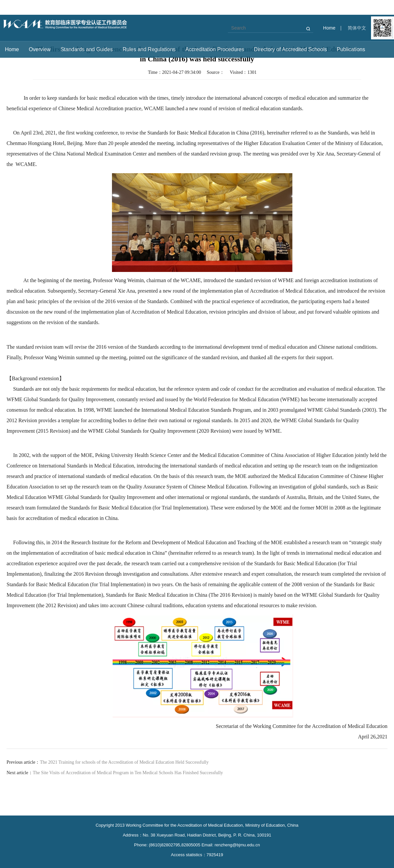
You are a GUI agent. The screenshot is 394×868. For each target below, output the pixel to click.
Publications (351, 49)
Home (329, 28)
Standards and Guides (87, 49)
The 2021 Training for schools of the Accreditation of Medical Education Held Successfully (124, 762)
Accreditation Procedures (215, 49)
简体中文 (357, 28)
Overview (40, 49)
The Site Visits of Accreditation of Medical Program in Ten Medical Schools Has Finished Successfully (128, 773)
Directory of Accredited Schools (290, 49)
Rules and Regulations (149, 49)
